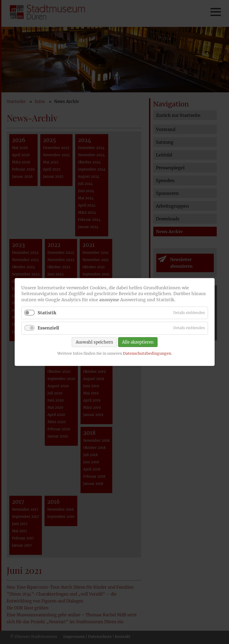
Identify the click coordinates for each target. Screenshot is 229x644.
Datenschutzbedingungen (147, 353)
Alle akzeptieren (138, 342)
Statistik (47, 313)
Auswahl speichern (94, 342)
